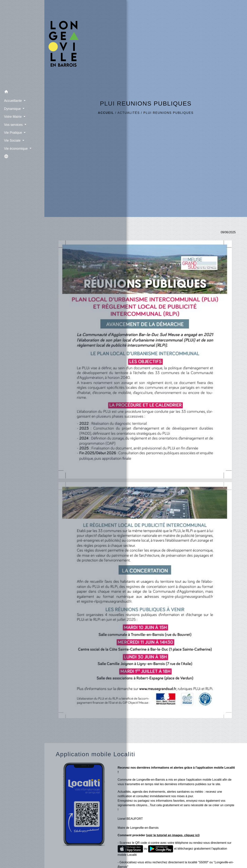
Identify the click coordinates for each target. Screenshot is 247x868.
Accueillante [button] (12, 100)
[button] (22, 92)
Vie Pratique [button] (12, 132)
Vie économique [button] (15, 148)
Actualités (129, 113)
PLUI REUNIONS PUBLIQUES (168, 113)
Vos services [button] (13, 124)
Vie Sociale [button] (12, 140)
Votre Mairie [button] (12, 116)
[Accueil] (22, 44)
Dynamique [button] (12, 108)
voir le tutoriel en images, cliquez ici (173, 835)
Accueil (106, 113)
